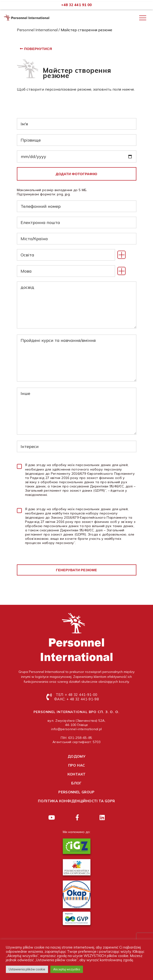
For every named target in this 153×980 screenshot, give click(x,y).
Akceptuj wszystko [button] (67, 969)
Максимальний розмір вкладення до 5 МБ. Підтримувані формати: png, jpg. (52, 192)
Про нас (77, 765)
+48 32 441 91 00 (76, 5)
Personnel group (76, 792)
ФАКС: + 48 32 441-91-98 (76, 699)
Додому (76, 756)
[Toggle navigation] (143, 18)
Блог (76, 783)
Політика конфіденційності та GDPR (76, 801)
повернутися (38, 49)
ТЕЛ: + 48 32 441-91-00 (76, 695)
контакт (77, 774)
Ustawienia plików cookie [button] (27, 969)
